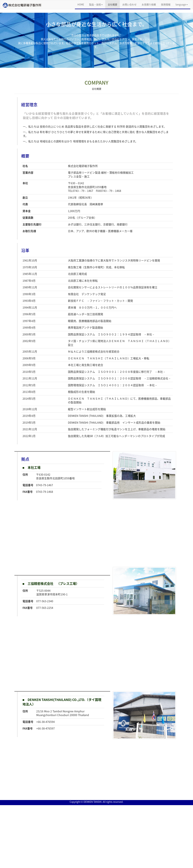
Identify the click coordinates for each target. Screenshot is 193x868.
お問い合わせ (129, 4)
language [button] (182, 4)
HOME (82, 4)
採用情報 (166, 4)
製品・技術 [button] (96, 4)
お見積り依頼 (149, 4)
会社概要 (113, 4)
